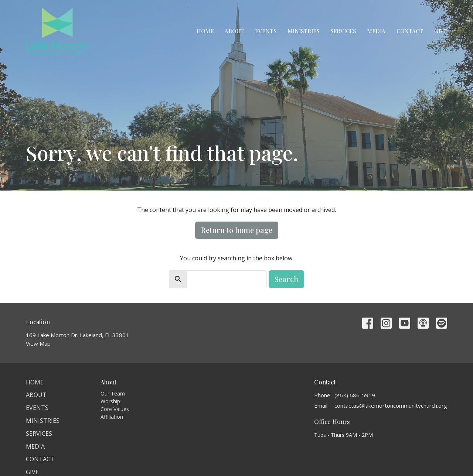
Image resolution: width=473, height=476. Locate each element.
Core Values (115, 409)
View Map (38, 343)
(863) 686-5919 (355, 395)
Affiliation (112, 417)
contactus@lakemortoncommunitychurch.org (391, 405)
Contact (410, 31)
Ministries (303, 31)
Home (205, 31)
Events (266, 31)
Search (286, 279)
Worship (110, 401)
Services (343, 31)
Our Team (113, 393)
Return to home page (237, 230)
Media (376, 31)
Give (441, 31)
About (234, 31)
